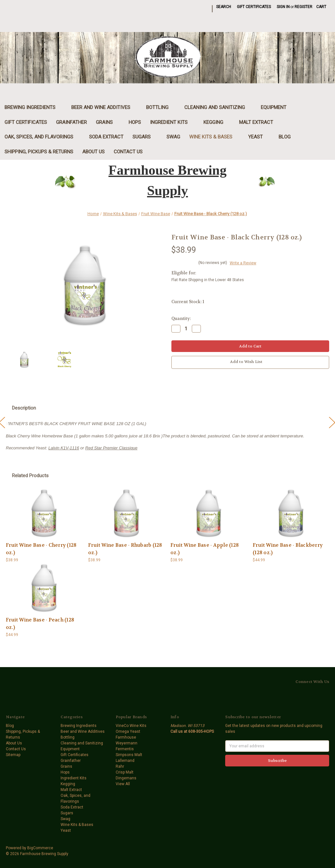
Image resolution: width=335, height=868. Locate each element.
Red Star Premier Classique (111, 448)
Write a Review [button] (243, 263)
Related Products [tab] (30, 476)
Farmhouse (126, 737)
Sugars (145, 137)
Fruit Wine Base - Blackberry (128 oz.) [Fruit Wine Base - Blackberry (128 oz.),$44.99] (288, 549)
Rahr (120, 766)
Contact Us (128, 152)
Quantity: (181, 319)
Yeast (259, 137)
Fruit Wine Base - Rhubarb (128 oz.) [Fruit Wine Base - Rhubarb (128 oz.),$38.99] (125, 549)
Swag (173, 137)
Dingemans (126, 778)
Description (24, 408)
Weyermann (127, 743)
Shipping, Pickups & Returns (39, 152)
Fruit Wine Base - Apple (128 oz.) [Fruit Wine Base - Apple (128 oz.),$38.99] (205, 549)
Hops (135, 122)
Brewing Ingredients (33, 107)
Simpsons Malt (129, 755)
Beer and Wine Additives (104, 107)
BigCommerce (40, 848)
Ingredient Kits (172, 122)
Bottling (161, 107)
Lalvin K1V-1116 (64, 448)
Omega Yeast (128, 731)
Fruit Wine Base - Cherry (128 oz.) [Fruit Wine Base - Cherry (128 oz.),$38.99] (41, 549)
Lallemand (125, 761)
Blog (285, 137)
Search (224, 7)
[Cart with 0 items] (321, 7)
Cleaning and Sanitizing (218, 107)
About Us (93, 152)
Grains (108, 122)
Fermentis (125, 749)
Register (303, 7)
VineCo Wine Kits (131, 726)
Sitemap (13, 755)
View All (123, 784)
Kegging (217, 122)
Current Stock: (188, 302)
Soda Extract (106, 137)
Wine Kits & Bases (214, 137)
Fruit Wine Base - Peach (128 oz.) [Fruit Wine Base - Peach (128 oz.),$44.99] (40, 624)
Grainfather (71, 122)
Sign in (283, 7)
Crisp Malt (125, 772)
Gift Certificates (254, 7)
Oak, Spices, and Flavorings (42, 137)
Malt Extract (260, 122)
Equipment (277, 107)
